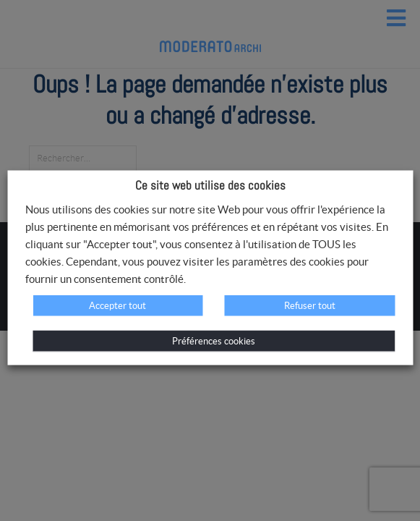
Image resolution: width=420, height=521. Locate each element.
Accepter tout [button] (117, 306)
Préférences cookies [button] (214, 341)
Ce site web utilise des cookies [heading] (210, 185)
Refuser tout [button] (310, 306)
